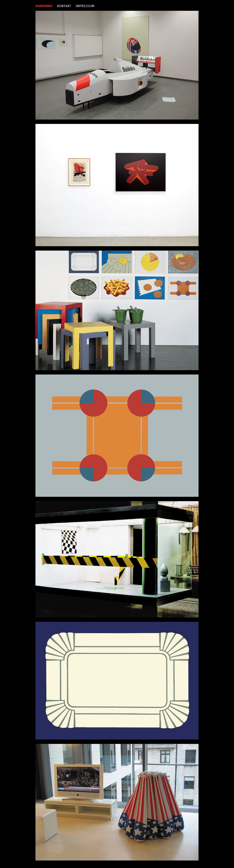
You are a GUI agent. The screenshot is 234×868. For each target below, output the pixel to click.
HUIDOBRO (44, 6)
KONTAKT (64, 6)
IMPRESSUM (85, 6)
